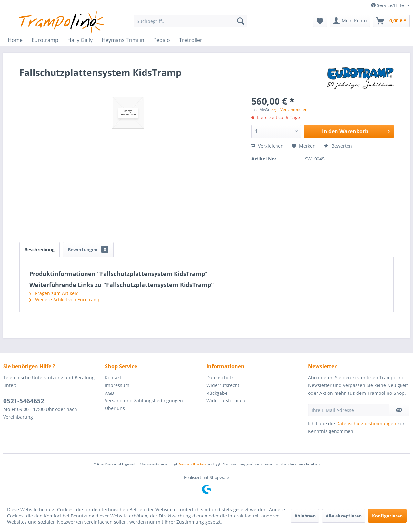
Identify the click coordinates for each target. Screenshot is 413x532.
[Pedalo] (162, 40)
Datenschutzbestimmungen (366, 423)
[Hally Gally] (80, 40)
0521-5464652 (24, 401)
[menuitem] (191, 21)
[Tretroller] (191, 40)
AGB (109, 393)
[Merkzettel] (320, 21)
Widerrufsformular (227, 400)
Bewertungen (88, 249)
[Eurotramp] (45, 40)
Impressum (117, 385)
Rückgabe (217, 393)
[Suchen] (241, 21)
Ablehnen (305, 516)
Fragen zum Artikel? (54, 293)
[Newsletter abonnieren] (399, 410)
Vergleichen (267, 146)
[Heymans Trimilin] (123, 40)
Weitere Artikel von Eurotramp (65, 299)
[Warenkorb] (391, 21)
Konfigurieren (387, 516)
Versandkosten (192, 464)
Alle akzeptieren (344, 516)
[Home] (15, 40)
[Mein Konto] (350, 21)
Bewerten (338, 146)
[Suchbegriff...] (191, 21)
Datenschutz (220, 378)
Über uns (115, 408)
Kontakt (113, 378)
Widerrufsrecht (223, 385)
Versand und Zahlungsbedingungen (144, 400)
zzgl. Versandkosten (289, 110)
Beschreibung (40, 249)
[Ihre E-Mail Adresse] (349, 410)
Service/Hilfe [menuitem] (388, 5)
